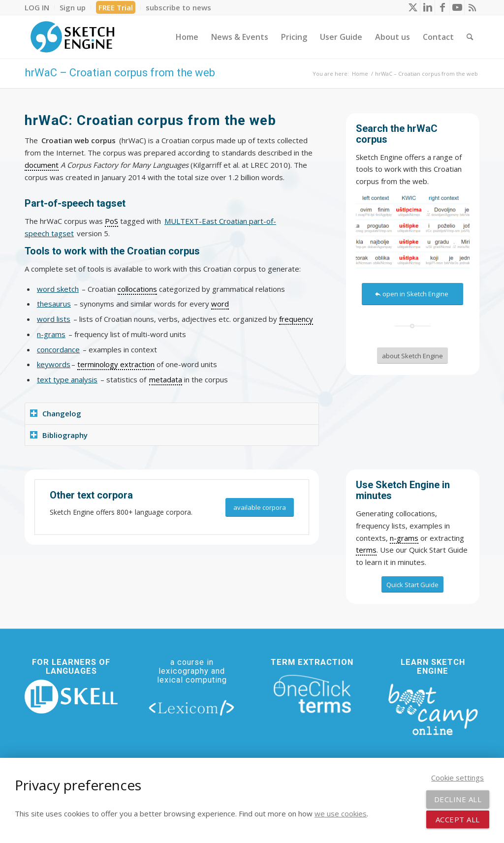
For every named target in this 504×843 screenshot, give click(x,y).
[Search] (470, 37)
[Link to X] (413, 7)
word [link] (220, 304)
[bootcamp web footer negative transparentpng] (433, 708)
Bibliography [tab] (59, 435)
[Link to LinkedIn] (427, 7)
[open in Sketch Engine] (412, 294)
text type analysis (67, 379)
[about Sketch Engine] (412, 356)
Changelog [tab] (56, 413)
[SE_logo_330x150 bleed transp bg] (72, 37)
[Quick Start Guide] (412, 585)
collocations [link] (137, 289)
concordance (58, 349)
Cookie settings (457, 778)
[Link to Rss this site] (472, 7)
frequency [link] (296, 319)
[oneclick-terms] (312, 694)
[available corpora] (260, 508)
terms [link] (366, 550)
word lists (54, 319)
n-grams (51, 334)
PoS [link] (111, 221)
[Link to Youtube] (457, 7)
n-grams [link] (404, 538)
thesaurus (54, 304)
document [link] (42, 165)
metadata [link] (166, 379)
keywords (54, 364)
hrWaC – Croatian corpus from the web (120, 73)
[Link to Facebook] (442, 7)
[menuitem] (40, 7)
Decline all (458, 799)
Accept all (458, 819)
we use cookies (341, 813)
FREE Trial (116, 7)
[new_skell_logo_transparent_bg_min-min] (71, 697)
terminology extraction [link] (116, 364)
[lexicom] (192, 708)
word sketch (58, 289)
